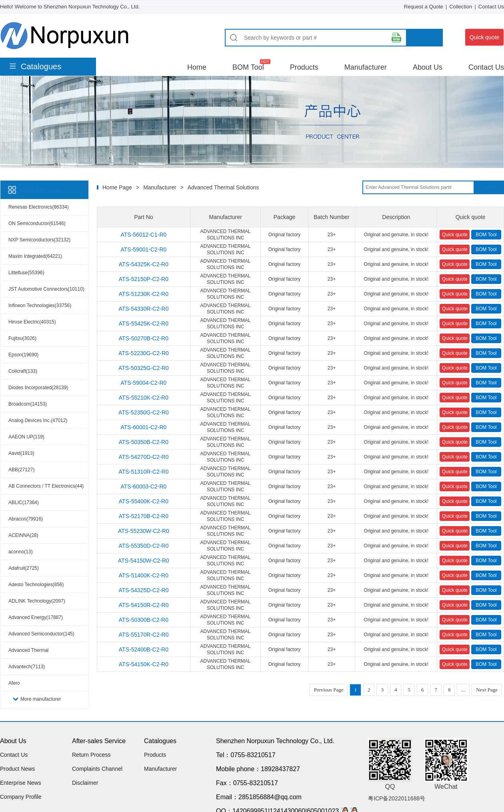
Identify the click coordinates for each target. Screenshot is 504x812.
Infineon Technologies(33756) (40, 306)
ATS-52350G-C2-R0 (144, 412)
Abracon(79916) (26, 519)
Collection (461, 7)
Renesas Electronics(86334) (39, 207)
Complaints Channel (97, 769)
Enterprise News (21, 783)
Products (304, 67)
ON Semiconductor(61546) (37, 223)
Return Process (91, 755)
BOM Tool (248, 67)
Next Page (487, 690)
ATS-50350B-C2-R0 (144, 442)
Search (424, 37)
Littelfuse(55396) (26, 273)
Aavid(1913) (21, 453)
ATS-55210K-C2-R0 (144, 398)
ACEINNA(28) (23, 535)
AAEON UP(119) (26, 437)
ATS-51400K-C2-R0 (144, 575)
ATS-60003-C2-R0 (143, 486)
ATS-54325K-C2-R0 (144, 264)
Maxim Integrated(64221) (35, 256)
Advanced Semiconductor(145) (41, 634)
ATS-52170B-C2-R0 (144, 516)
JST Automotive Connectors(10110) (46, 289)
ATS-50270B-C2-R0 (144, 338)
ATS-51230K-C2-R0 (144, 294)
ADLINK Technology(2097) (37, 601)
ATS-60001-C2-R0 (143, 427)
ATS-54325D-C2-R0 (143, 590)
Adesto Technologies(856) (36, 585)
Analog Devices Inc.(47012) (38, 420)
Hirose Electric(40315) (32, 322)
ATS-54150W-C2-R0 (144, 561)
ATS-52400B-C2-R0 (144, 649)
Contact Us (491, 7)
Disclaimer (85, 783)
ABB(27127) (21, 470)
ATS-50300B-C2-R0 (144, 620)
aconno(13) (21, 552)
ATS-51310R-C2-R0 (143, 472)
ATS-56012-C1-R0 (143, 235)
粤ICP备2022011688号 (397, 798)
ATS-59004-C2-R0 (143, 383)
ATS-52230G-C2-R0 (144, 353)
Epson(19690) (23, 355)
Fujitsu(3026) (22, 338)
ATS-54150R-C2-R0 (143, 605)
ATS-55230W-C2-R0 (144, 531)
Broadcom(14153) (28, 404)
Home (197, 67)
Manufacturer (366, 67)
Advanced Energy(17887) (36, 617)
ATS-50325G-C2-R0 (144, 368)
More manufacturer (41, 699)
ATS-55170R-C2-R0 (143, 635)
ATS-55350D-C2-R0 (143, 546)
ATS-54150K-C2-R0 (144, 664)
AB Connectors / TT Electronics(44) (46, 486)
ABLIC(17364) (24, 502)
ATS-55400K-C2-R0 (144, 501)
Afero (14, 683)
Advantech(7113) (27, 667)
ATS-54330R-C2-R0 (143, 309)
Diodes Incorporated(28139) (38, 388)
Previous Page (328, 690)
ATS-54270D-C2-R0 (143, 457)
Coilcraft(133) (23, 371)
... (463, 690)
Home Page (117, 187)
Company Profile (21, 797)
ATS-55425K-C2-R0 (144, 324)
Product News (17, 769)
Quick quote (485, 37)
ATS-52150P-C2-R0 (144, 279)
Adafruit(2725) (24, 568)
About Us (428, 67)
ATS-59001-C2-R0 (143, 249)
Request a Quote (424, 7)
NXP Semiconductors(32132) (39, 240)
